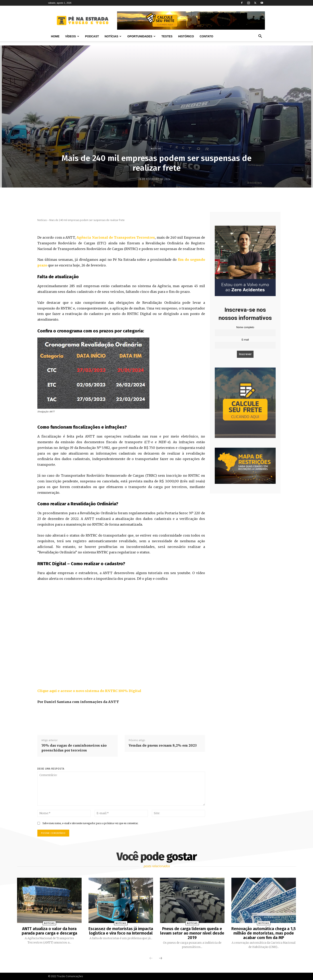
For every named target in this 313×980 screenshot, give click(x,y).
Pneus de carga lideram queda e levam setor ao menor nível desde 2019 (192, 933)
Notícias (113, 36)
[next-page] (161, 958)
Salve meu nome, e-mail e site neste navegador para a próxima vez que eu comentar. (90, 823)
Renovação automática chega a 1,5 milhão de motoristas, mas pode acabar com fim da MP (264, 933)
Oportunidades (141, 36)
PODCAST (92, 36)
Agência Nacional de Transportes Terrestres (116, 237)
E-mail (245, 340)
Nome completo (245, 327)
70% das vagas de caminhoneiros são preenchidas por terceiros (74, 748)
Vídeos (72, 36)
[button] (260, 37)
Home (55, 36)
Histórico (186, 36)
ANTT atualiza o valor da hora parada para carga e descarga (49, 931)
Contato (206, 36)
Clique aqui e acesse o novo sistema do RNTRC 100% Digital (89, 691)
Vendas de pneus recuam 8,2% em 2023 (163, 745)
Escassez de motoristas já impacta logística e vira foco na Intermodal (121, 931)
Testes (167, 36)
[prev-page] (151, 958)
